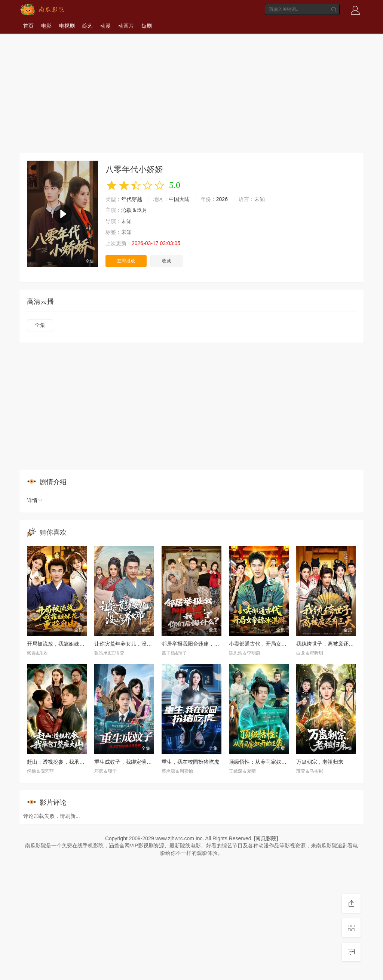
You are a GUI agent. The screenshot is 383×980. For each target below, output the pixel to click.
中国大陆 (179, 199)
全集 (40, 325)
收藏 (166, 261)
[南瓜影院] (266, 838)
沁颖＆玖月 (134, 210)
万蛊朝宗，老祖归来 (320, 762)
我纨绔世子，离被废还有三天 (330, 644)
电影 (46, 26)
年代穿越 (132, 199)
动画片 (126, 26)
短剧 (147, 26)
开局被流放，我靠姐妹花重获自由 (66, 644)
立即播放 (126, 261)
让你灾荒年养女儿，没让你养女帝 (134, 644)
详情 (35, 500)
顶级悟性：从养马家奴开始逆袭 (266, 762)
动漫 (105, 26)
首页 (28, 26)
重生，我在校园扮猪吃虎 (190, 762)
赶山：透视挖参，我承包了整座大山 (69, 762)
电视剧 (67, 26)
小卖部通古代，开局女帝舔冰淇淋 (268, 644)
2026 (222, 199)
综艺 (88, 26)
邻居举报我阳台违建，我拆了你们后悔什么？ (214, 644)
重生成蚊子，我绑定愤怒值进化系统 (136, 762)
